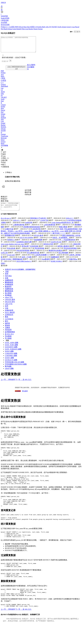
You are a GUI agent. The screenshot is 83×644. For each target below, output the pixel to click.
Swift (60, 27)
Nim (23, 29)
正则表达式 (9, 319)
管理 (7, 278)
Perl (2, 29)
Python (3, 27)
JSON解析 (31, 70)
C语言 (3, 81)
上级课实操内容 (19, 229)
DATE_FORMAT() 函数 (13, 354)
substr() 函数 (9, 373)
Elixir (3, 143)
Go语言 (12, 27)
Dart (29, 27)
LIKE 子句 (9, 308)
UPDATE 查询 (10, 304)
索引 (7, 326)
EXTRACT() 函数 (11, 364)
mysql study (11, 259)
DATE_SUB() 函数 (11, 349)
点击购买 (18, 396)
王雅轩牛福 (9, 234)
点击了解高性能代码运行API (16, 71)
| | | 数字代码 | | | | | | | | (58, 238)
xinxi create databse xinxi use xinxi (12, 249)
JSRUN (3, 3)
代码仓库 (28, 198)
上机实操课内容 (50, 229)
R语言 (33, 27)
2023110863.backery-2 (24, 266)
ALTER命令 (9, 324)
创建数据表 (9, 293)
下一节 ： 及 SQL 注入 (23, 384)
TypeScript (4, 139)
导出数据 (8, 341)
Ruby (44, 27)
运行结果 (28, 193)
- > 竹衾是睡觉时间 (68, 244)
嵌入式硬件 (31, 68)
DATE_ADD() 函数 (12, 347)
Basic (3, 147)
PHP (17, 27)
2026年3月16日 (56, 246)
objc (48, 27)
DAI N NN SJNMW (26, 242)
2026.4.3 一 (17, 225)
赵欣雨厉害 (37, 234)
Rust (25, 27)
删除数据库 (9, 287)
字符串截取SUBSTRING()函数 (16, 369)
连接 (7, 283)
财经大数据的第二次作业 (71, 240)
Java (2, 78)
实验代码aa (73, 264)
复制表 (7, 330)
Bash (6, 29)
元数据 (7, 332)
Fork (3, 159)
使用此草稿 (9, 184)
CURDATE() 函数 (11, 358)
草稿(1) (8, 175)
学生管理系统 (39, 253)
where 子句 (9, 302)
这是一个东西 (27, 262)
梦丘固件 (25, 396)
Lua (73, 27)
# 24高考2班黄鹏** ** (42, 259)
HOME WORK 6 (57, 266)
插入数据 (8, 298)
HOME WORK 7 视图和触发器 (12, 264)
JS (28, 72)
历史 (3, 166)
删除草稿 (17, 184)
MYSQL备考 (39, 240)
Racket (31, 29)
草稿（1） (5, 161)
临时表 (7, 328)
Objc (2, 97)
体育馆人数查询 (63, 251)
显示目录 (4, 270)
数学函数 (8, 371)
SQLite (21, 27)
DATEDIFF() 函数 (11, 352)
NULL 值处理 (10, 317)
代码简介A (11, 244)
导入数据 (8, 343)
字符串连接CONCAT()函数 (15, 367)
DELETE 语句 (10, 306)
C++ (8, 27)
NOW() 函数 (9, 356)
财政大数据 (63, 231)
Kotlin (40, 27)
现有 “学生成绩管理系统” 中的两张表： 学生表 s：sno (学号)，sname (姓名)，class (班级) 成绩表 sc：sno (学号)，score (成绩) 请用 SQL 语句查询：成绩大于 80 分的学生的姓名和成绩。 (41, 236)
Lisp (27, 29)
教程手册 (28, 195)
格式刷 (4, 163)
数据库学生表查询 (55, 255)
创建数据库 (55, 262)
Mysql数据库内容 (33, 257)
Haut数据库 (46, 264)
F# (50, 27)
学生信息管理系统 (70, 253)
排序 (7, 311)
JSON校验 (4, 149)
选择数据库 (9, 289)
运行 (3, 155)
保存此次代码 (48, 249)
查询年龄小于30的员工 (38, 223)
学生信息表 (11, 253)
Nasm (36, 29)
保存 (3, 157)
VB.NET (54, 27)
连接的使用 (9, 315)
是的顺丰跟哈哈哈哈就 (32, 231)
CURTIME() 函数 (11, 360)
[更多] (3, 268)
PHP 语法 (8, 280)
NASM (3, 134)
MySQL (3, 130)
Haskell (19, 29)
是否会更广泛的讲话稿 (30, 251)
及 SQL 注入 (9, 339)
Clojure (3, 108)
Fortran (40, 29)
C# (36, 27)
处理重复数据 (10, 336)
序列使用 (8, 334)
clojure (64, 27)
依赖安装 (5, 170)
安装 (7, 276)
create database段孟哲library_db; (63, 227)
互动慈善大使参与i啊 (24, 246)
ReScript (4, 141)
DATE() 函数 (9, 362)
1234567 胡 (44, 225)
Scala (14, 29)
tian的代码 (29, 227)
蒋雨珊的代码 (10, 240)
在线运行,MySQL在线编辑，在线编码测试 (20, 274)
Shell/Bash (4, 89)
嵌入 (3, 168)
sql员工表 (4, 257)
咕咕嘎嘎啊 (38, 244)
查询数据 (8, 300)
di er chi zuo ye (6, 223)
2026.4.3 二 (70, 223)
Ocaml (3, 126)
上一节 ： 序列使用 (8, 384)
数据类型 (8, 291)
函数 (7, 345)
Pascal (77, 27)
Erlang (10, 29)
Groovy (69, 27)
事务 (7, 321)
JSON (3, 95)
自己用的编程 (63, 257)
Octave (3, 145)
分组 (7, 313)
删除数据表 (9, 296)
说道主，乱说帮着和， (61, 242)
